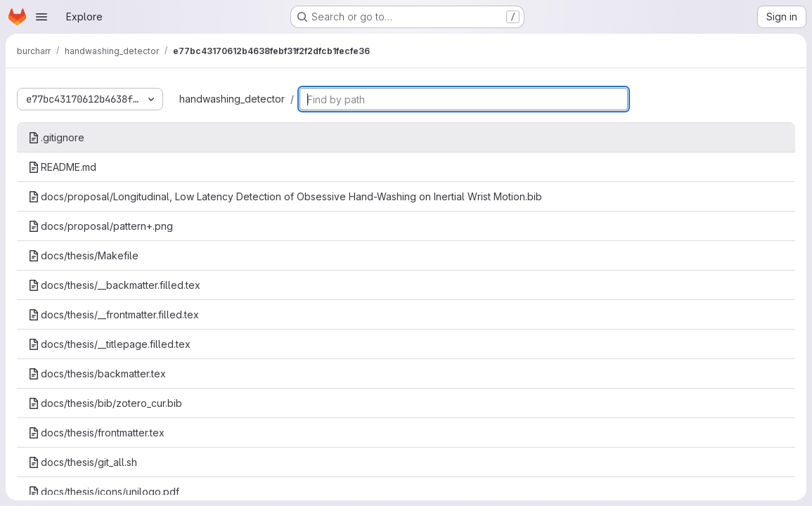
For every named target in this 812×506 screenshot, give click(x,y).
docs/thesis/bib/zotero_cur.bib (105, 403)
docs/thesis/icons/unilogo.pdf (104, 492)
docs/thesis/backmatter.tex (97, 374)
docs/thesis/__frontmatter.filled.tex (114, 314)
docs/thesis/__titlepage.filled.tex (109, 344)
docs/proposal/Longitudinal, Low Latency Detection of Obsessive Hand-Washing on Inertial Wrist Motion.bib (285, 196)
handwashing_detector (232, 99)
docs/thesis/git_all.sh (83, 462)
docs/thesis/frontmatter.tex (96, 433)
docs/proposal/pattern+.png (101, 226)
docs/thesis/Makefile (83, 255)
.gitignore (56, 137)
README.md (62, 167)
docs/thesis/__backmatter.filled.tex (114, 285)
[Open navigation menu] (41, 17)
